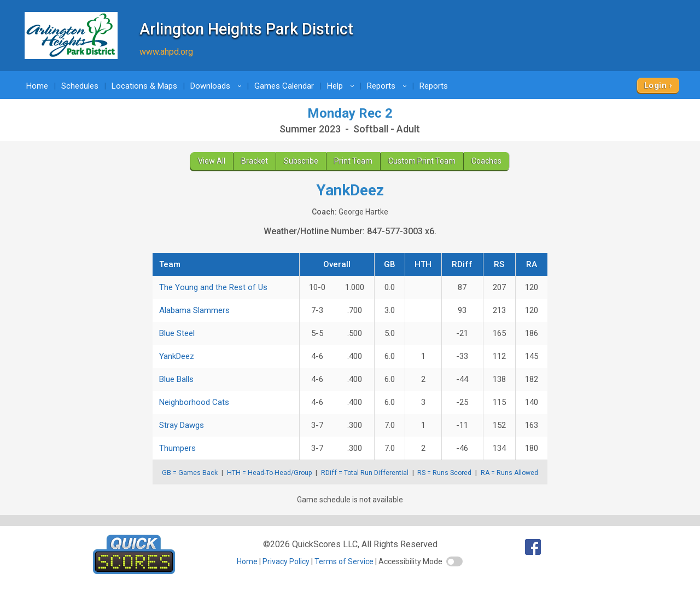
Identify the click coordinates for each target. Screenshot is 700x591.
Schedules (80, 86)
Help (342, 86)
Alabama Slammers (194, 310)
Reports (389, 86)
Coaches (486, 161)
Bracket (255, 161)
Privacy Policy (286, 561)
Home (37, 86)
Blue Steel (177, 333)
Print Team (353, 161)
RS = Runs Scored (444, 473)
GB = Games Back (190, 473)
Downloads (218, 86)
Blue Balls (176, 379)
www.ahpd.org (166, 52)
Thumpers (177, 448)
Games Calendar (284, 86)
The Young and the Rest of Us (213, 287)
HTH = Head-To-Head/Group (270, 473)
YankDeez (177, 356)
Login (655, 85)
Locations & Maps (144, 86)
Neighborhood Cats (194, 402)
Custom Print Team (422, 161)
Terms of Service (344, 561)
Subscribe (301, 161)
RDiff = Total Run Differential (365, 473)
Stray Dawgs (182, 425)
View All (212, 161)
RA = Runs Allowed (509, 473)
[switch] (454, 561)
